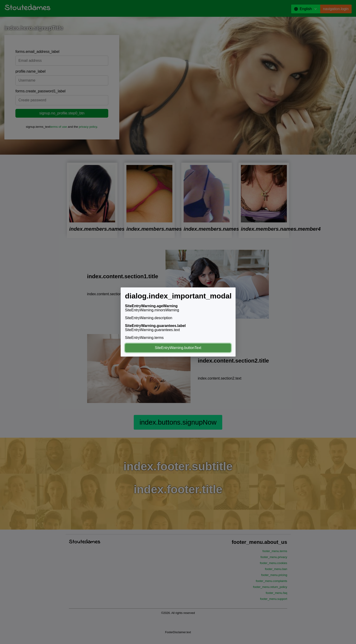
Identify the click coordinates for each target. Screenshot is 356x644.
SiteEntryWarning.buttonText (178, 348)
